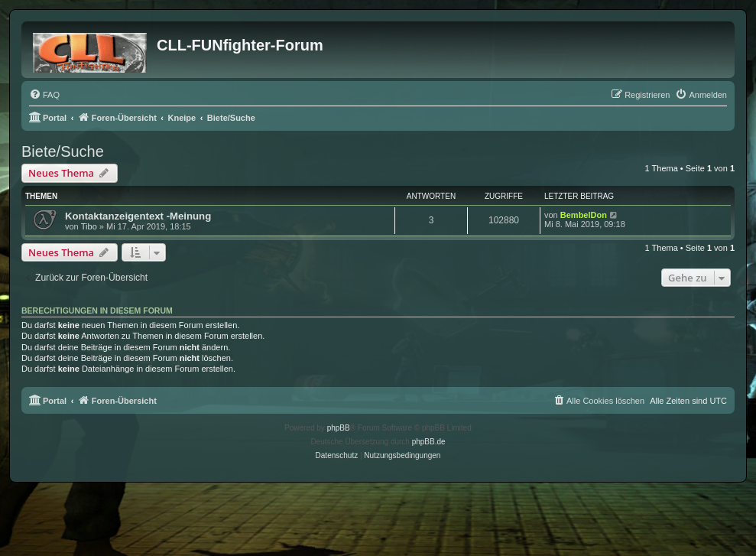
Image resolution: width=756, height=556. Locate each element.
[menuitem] (44, 95)
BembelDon (584, 215)
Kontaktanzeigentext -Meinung (138, 216)
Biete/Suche (63, 151)
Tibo (89, 226)
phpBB (339, 428)
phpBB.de (429, 442)
